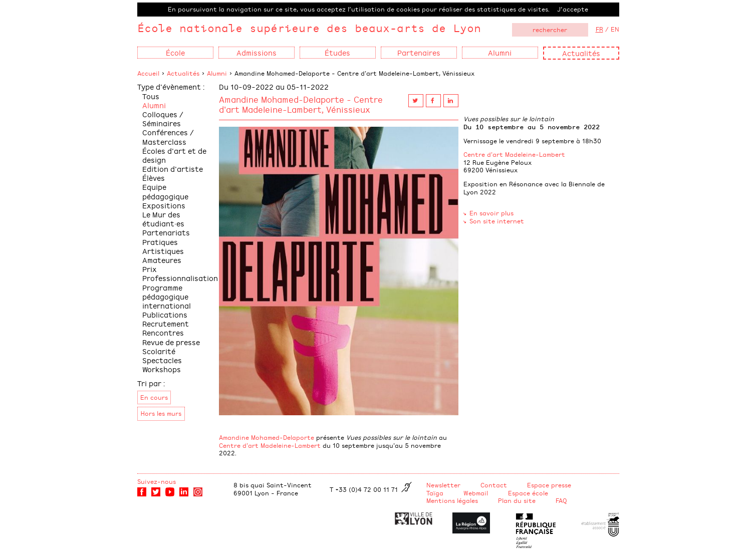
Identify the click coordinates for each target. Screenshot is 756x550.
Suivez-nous (157, 481)
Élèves (154, 178)
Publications (165, 314)
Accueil (148, 73)
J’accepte (573, 9)
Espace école (528, 493)
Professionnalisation (180, 278)
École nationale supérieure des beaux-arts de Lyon (309, 28)
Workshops (162, 369)
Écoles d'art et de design (174, 155)
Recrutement (166, 323)
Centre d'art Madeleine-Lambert (270, 445)
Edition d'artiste (173, 169)
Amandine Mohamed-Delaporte (267, 437)
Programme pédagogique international (167, 296)
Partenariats (166, 232)
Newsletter (443, 485)
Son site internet (497, 221)
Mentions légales (452, 500)
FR (599, 29)
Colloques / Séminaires (163, 118)
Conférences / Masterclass (168, 136)
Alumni (217, 73)
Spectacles (162, 360)
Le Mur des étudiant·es (163, 219)
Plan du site (517, 500)
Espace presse (549, 485)
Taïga (435, 493)
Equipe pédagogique (165, 191)
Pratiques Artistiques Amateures (163, 251)
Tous (151, 96)
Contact (494, 485)
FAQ (561, 500)
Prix (150, 269)
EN (615, 29)
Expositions (164, 205)
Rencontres (163, 332)
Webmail (476, 493)
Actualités (581, 53)
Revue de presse (171, 342)
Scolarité (159, 351)
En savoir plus (491, 213)
